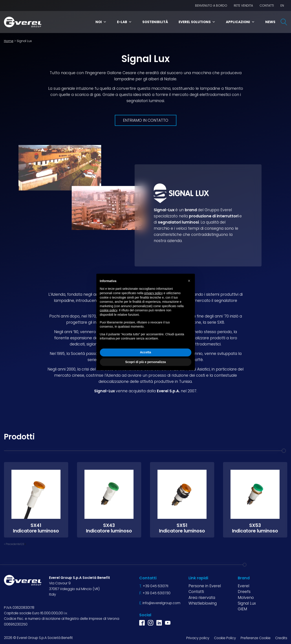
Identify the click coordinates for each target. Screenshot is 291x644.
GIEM (242, 609)
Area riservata (202, 597)
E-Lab (124, 22)
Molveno (246, 597)
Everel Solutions (197, 22)
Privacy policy (198, 638)
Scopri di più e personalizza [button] (145, 362)
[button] (189, 281)
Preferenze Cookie (256, 638)
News (270, 22)
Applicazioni (240, 22)
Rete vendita (243, 6)
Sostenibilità (155, 22)
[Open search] (284, 22)
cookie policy (109, 310)
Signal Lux (247, 603)
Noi (101, 22)
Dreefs (244, 592)
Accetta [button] (145, 352)
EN (282, 6)
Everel (243, 586)
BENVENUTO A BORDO (211, 6)
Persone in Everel (205, 586)
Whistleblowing (203, 603)
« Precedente (12, 544)
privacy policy (154, 293)
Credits (281, 638)
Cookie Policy (225, 638)
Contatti (267, 6)
